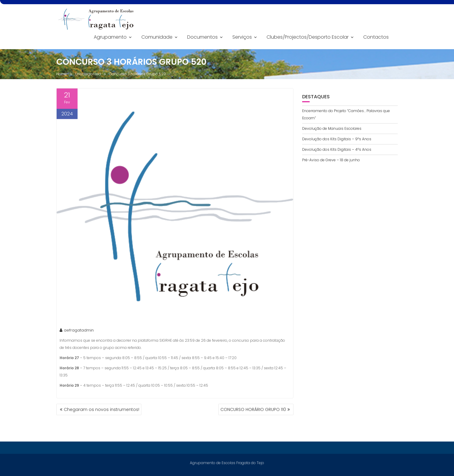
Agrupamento (110, 37)
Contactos (376, 37)
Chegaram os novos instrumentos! (102, 409)
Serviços (242, 37)
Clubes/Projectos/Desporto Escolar (308, 37)
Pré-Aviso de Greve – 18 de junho (331, 160)
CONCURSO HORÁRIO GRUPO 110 (253, 409)
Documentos (202, 37)
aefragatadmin (77, 331)
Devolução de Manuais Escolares (332, 128)
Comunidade (157, 37)
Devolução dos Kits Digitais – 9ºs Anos (337, 139)
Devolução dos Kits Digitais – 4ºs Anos (337, 149)
